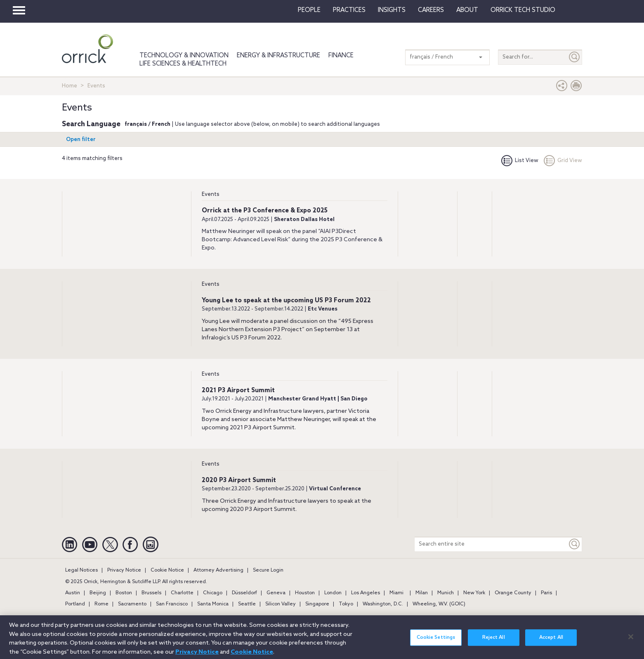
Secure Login (268, 570)
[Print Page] (576, 88)
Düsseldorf (244, 593)
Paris (546, 593)
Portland (75, 604)
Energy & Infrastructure (278, 56)
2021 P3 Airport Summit (238, 391)
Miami (396, 593)
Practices (349, 10)
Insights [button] (392, 10)
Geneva (276, 593)
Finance (341, 56)
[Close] (631, 641)
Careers (431, 10)
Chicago (213, 593)
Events (211, 194)
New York (474, 593)
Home (70, 86)
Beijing (98, 593)
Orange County (513, 593)
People (309, 10)
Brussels (151, 593)
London (333, 593)
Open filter (81, 140)
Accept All (551, 642)
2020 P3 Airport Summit (239, 480)
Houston (305, 593)
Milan (422, 593)
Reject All (494, 642)
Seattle (247, 604)
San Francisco (172, 604)
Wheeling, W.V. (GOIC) (439, 604)
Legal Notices (81, 570)
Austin (73, 593)
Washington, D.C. (383, 604)
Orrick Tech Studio (523, 10)
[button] (562, 88)
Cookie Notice (167, 570)
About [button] (467, 10)
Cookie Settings (436, 642)
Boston (124, 593)
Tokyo (346, 604)
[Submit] (575, 57)
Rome (101, 604)
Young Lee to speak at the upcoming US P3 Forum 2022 (286, 301)
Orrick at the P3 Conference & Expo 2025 (265, 211)
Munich (446, 593)
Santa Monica (213, 604)
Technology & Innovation (184, 56)
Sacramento (132, 604)
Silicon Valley (281, 604)
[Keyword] (575, 544)
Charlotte (182, 593)
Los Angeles (366, 593)
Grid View (563, 161)
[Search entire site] (491, 544)
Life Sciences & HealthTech (183, 64)
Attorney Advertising (218, 570)
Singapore (317, 604)
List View (520, 161)
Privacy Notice (124, 570)
